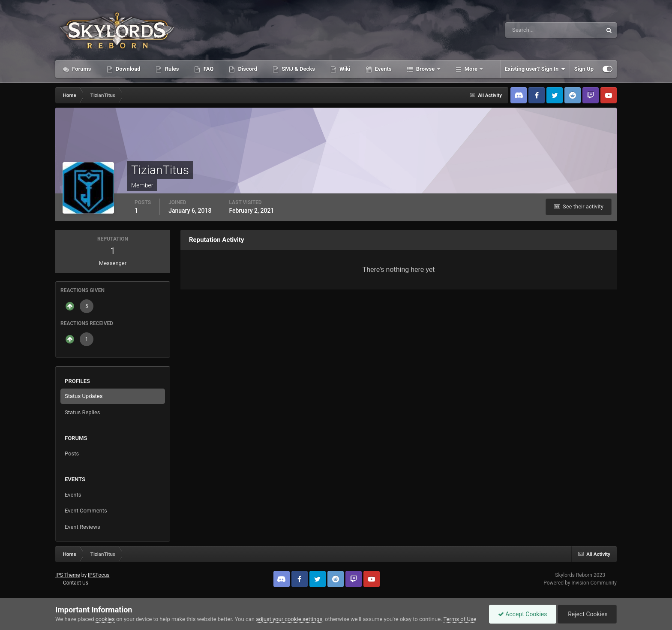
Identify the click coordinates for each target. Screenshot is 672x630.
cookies (105, 619)
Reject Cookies (587, 614)
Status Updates (84, 396)
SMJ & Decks (298, 69)
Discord (247, 69)
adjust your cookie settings (289, 619)
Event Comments (86, 511)
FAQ (208, 69)
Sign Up (584, 69)
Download (127, 69)
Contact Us (76, 583)
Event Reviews (82, 527)
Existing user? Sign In (535, 69)
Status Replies (82, 412)
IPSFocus (99, 575)
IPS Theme (68, 575)
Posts (72, 454)
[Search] (527, 30)
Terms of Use (460, 619)
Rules (171, 69)
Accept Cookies (523, 614)
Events (382, 69)
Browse (426, 69)
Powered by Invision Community (580, 583)
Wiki (344, 69)
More (471, 69)
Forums (81, 69)
